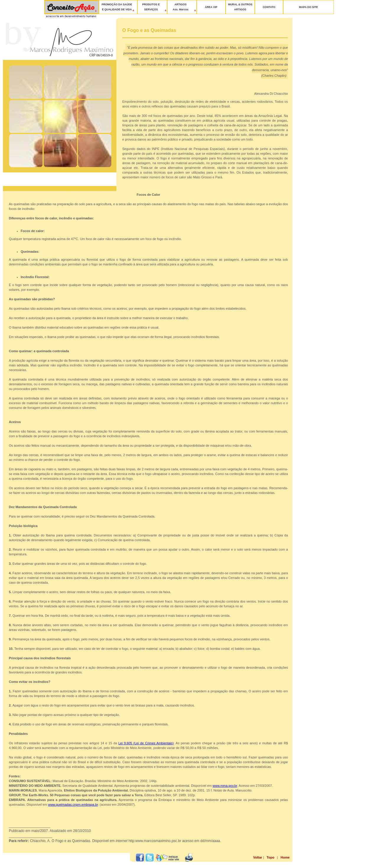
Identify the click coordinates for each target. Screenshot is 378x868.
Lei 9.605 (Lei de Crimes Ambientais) (146, 743)
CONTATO (269, 7)
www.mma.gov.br (225, 786)
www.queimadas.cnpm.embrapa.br (73, 805)
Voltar (258, 857)
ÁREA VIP (211, 7)
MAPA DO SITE (309, 7)
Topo (271, 857)
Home (285, 857)
